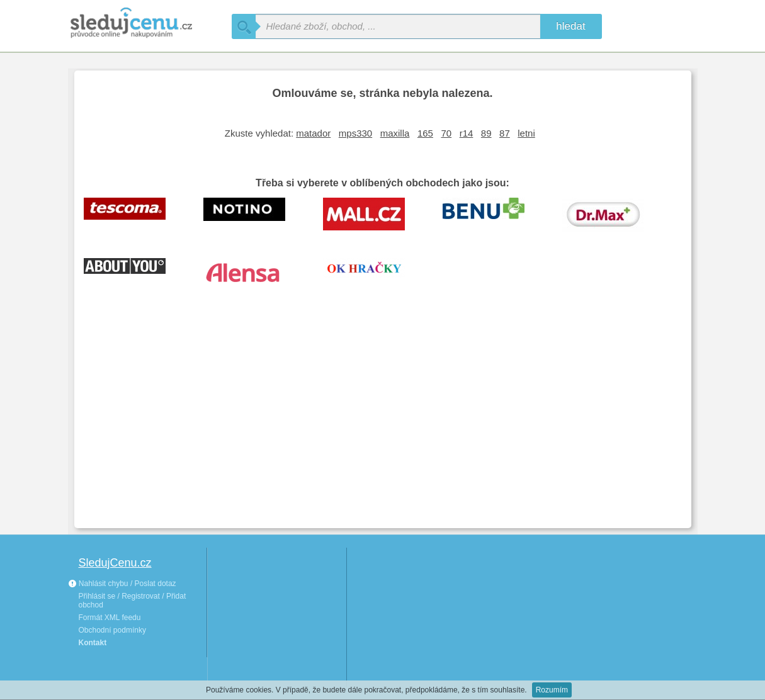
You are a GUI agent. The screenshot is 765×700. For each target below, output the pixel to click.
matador (313, 133)
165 (425, 133)
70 (446, 133)
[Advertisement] (383, 424)
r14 (467, 133)
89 (486, 133)
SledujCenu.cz (115, 563)
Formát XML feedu (110, 618)
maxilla (395, 133)
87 (505, 133)
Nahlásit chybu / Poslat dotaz (122, 584)
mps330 (355, 133)
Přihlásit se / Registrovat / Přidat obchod (133, 601)
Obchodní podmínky (112, 630)
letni (526, 133)
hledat (570, 26)
